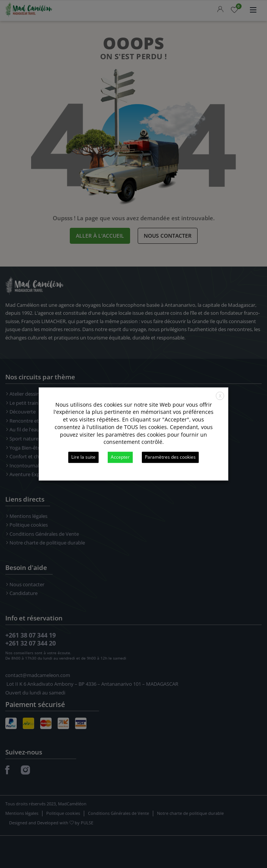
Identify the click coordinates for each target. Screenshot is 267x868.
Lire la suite (83, 457)
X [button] (220, 396)
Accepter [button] (120, 457)
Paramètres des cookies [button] (170, 457)
